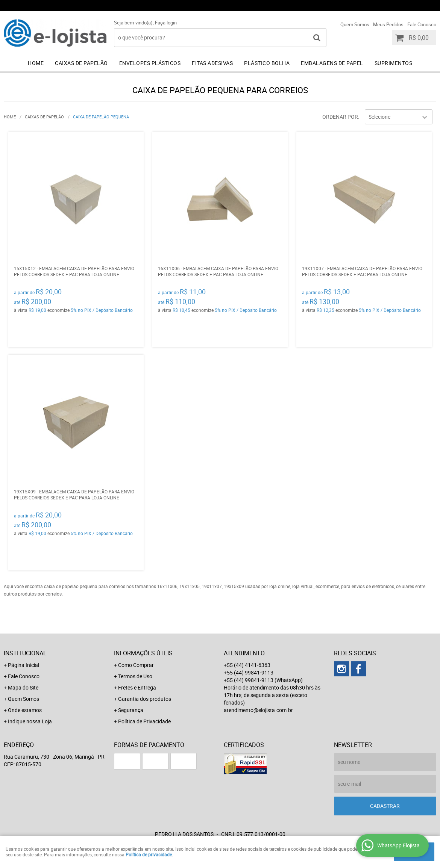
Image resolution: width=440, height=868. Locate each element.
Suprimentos (394, 63)
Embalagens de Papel (332, 63)
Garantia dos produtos (145, 699)
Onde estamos (25, 710)
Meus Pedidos (388, 24)
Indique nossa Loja (30, 721)
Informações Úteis (143, 653)
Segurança (131, 710)
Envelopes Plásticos (150, 63)
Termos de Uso (135, 676)
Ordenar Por (340, 117)
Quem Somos (355, 24)
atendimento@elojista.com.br (258, 710)
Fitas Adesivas (212, 63)
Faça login (166, 23)
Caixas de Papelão (81, 63)
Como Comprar (136, 665)
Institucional (25, 653)
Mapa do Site (23, 687)
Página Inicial (24, 665)
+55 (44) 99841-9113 (333, 6)
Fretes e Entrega (137, 687)
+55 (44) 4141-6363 (259, 6)
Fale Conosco (422, 24)
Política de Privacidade (144, 721)
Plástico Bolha (267, 63)
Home (36, 63)
